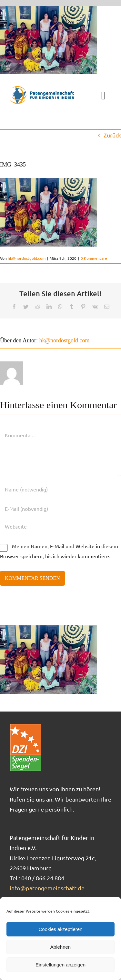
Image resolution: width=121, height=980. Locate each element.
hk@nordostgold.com (27, 258)
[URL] (60, 526)
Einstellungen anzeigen (60, 965)
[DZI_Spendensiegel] (26, 726)
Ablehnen (60, 947)
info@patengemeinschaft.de (47, 888)
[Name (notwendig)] (60, 489)
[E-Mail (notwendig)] (60, 509)
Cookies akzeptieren (61, 929)
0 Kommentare (94, 258)
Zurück (112, 135)
